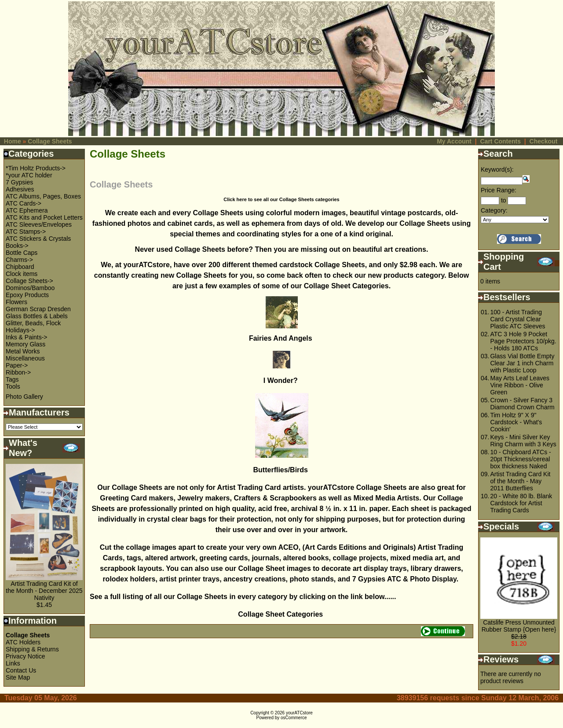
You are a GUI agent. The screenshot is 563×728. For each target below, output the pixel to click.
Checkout (544, 141)
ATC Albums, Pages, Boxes (43, 196)
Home (13, 141)
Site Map (18, 677)
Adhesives (20, 189)
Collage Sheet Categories (281, 614)
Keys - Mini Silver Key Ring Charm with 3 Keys (523, 441)
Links (13, 663)
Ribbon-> (18, 372)
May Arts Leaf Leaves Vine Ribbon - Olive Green (520, 385)
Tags (12, 379)
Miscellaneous (25, 358)
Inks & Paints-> (27, 337)
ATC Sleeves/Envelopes (39, 224)
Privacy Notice (25, 656)
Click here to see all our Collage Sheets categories (281, 199)
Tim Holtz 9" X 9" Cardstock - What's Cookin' (516, 422)
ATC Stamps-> (26, 232)
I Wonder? (281, 381)
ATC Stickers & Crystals (38, 239)
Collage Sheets (50, 141)
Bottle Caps (22, 253)
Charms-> (19, 260)
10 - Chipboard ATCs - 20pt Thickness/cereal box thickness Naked (520, 459)
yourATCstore (299, 713)
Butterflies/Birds (282, 470)
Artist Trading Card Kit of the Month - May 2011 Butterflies (520, 481)
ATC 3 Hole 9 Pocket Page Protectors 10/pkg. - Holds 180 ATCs (523, 341)
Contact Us (21, 670)
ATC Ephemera (27, 210)
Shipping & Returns (32, 649)
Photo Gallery (24, 397)
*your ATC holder (29, 175)
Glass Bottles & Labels (37, 316)
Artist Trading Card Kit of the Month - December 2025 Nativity (44, 591)
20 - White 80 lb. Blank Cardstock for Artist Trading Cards (521, 503)
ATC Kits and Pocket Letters (44, 217)
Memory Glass (26, 344)
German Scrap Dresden (38, 309)
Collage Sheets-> (29, 281)
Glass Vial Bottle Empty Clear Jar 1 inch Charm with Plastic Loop (522, 363)
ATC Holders (23, 642)
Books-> (17, 246)
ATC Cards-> (24, 203)
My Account (454, 141)
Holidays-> (20, 330)
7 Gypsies (19, 182)
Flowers (16, 302)
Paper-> (17, 365)
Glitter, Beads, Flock (33, 323)
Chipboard (20, 267)
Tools (13, 386)
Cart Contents (500, 141)
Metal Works (23, 351)
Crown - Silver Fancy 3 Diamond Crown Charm (522, 404)
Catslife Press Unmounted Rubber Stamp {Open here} (519, 626)
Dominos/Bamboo (30, 288)
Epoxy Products (27, 295)
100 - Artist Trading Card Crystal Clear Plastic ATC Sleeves (517, 319)
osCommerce (294, 718)
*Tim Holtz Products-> (36, 168)
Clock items (22, 274)
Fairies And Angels (281, 338)
